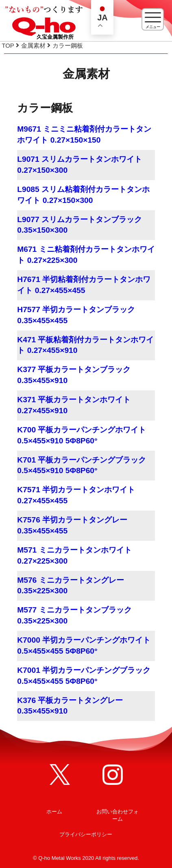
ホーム (54, 812)
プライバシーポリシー (86, 834)
